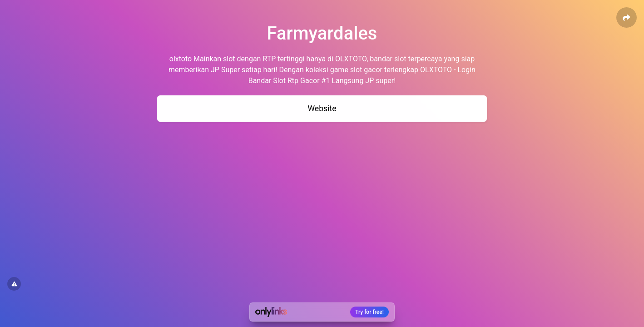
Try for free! (369, 312)
